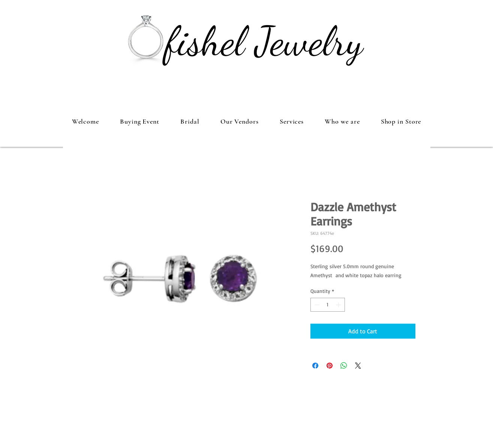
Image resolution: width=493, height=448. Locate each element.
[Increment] (339, 305)
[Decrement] (316, 305)
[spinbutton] (328, 305)
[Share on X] (358, 366)
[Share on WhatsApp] (344, 366)
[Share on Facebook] (315, 366)
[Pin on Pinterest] (330, 366)
